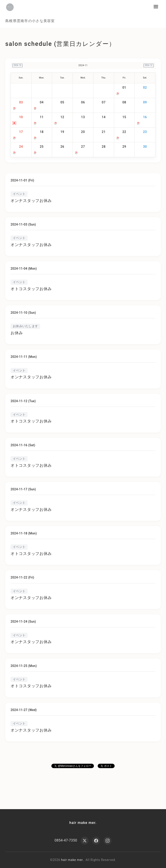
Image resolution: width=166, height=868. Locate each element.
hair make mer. (83, 823)
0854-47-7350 (66, 841)
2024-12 (147, 65)
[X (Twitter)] (85, 841)
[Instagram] (108, 841)
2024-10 (19, 65)
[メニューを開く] (156, 7)
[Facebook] (96, 841)
